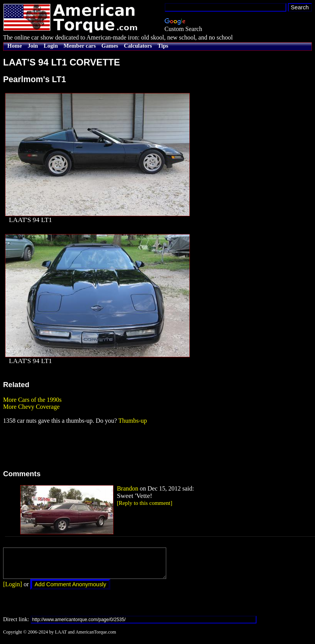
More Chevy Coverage (31, 407)
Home (15, 46)
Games (110, 46)
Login (51, 46)
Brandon (128, 488)
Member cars (80, 46)
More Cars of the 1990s (32, 400)
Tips (163, 46)
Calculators (138, 46)
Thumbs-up (133, 421)
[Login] (13, 590)
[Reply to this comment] (145, 503)
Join (33, 46)
